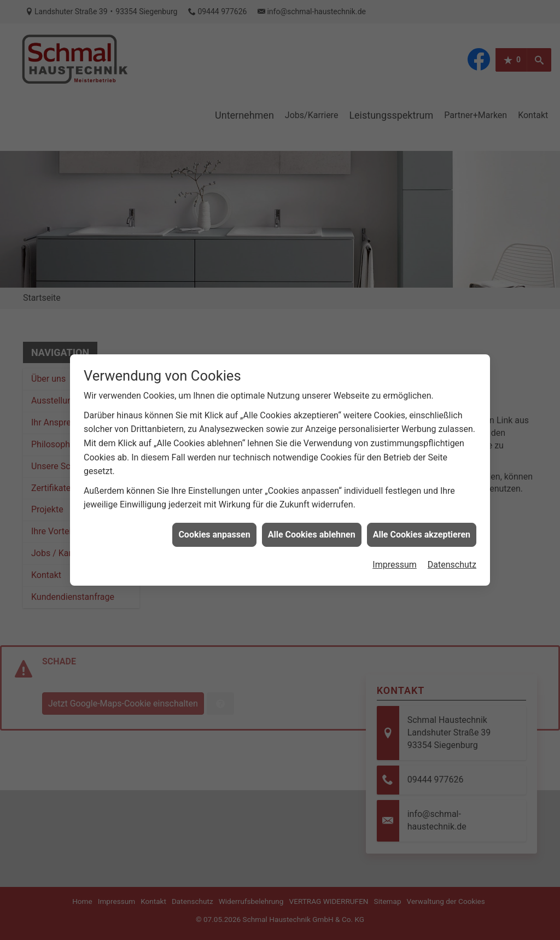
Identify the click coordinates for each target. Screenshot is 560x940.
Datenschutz (452, 538)
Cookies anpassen (214, 508)
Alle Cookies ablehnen (312, 508)
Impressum (395, 538)
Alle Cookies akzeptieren (422, 508)
